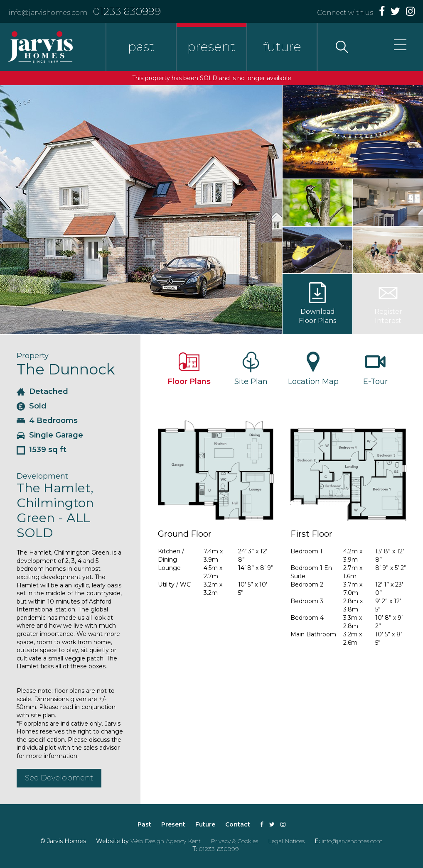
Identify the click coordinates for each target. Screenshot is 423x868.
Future (205, 824)
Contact (238, 824)
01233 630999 (127, 11)
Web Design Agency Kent (166, 841)
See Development (59, 778)
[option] (141, 210)
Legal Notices (286, 841)
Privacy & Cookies (234, 841)
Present (173, 824)
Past (144, 824)
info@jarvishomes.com (48, 13)
